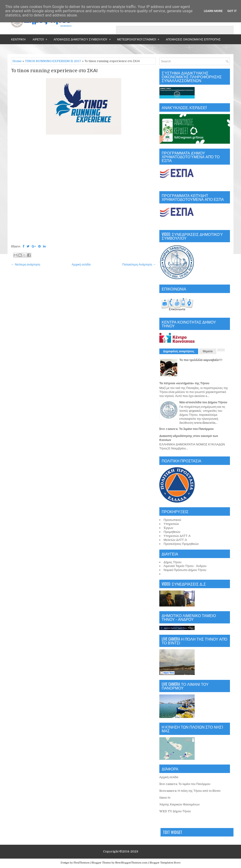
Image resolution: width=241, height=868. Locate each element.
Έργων (168, 528)
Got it (232, 11)
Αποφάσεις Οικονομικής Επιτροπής (193, 39)
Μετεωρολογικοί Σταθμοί (140, 38)
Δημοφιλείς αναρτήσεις (179, 351)
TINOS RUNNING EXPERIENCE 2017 (53, 61)
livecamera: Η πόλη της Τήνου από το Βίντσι (190, 791)
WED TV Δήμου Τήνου (175, 811)
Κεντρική (18, 39)
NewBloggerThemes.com (131, 863)
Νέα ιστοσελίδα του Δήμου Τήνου (203, 402)
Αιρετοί (41, 38)
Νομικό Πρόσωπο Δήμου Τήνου (185, 570)
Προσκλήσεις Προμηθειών (181, 544)
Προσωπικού (172, 520)
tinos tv (165, 798)
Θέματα (208, 351)
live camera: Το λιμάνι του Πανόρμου (187, 429)
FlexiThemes (81, 863)
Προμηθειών (172, 532)
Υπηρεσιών (171, 524)
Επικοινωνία (30, 49)
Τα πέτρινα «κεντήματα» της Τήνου (184, 383)
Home (17, 61)
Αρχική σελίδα (81, 264)
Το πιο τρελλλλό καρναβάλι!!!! (201, 360)
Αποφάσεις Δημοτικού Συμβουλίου (84, 38)
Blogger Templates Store (165, 863)
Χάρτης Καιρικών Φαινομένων (179, 804)
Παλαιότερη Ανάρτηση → (139, 264)
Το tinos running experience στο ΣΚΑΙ (54, 71)
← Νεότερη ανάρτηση (26, 264)
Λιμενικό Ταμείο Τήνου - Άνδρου (185, 566)
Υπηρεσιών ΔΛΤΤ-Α (177, 536)
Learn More (213, 11)
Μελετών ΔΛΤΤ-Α (175, 540)
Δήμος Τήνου (173, 562)
